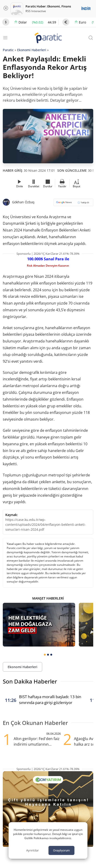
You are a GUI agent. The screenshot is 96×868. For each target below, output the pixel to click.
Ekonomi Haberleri (32, 50)
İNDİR (86, 9)
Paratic (8, 50)
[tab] (45, 655)
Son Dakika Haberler (30, 681)
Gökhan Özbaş (23, 202)
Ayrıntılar (32, 850)
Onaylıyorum (61, 850)
